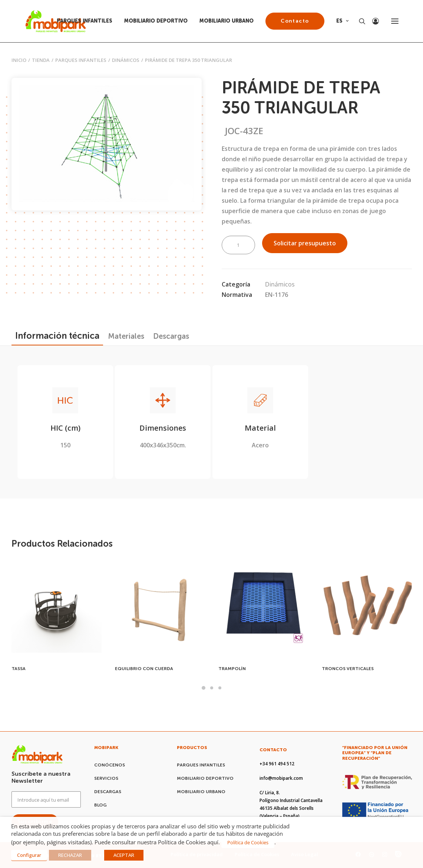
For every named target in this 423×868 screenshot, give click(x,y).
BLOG (100, 805)
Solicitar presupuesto (305, 243)
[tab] (126, 336)
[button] (395, 21)
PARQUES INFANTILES (85, 21)
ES (342, 21)
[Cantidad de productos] (238, 245)
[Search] (359, 21)
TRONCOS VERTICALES (348, 669)
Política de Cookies (248, 842)
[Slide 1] (204, 688)
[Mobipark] (56, 21)
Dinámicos (126, 60)
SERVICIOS (106, 778)
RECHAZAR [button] (70, 855)
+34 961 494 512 (277, 764)
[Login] (372, 21)
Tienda (41, 60)
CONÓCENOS (110, 765)
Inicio (19, 60)
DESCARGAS (108, 792)
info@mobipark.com (281, 778)
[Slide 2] (212, 688)
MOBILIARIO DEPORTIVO (156, 21)
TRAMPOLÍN (232, 669)
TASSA (19, 669)
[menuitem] (87, 21)
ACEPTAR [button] (124, 855)
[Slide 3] (220, 688)
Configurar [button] (29, 855)
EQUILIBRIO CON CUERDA (144, 669)
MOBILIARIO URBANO (227, 21)
